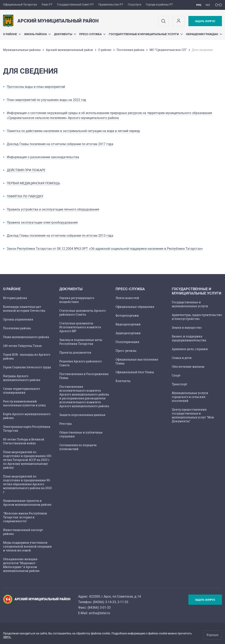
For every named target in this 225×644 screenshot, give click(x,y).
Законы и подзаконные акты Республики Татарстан (81, 342)
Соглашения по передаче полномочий (78, 447)
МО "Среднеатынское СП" (168, 50)
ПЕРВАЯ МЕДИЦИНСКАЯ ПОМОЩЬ (33, 183)
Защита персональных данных (82, 415)
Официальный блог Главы (135, 372)
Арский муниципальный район (69, 50)
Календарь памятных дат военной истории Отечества (24, 309)
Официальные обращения (135, 307)
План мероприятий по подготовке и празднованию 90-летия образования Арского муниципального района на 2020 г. (27, 484)
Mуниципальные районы (22, 50)
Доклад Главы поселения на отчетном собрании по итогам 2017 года (60, 144)
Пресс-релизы (126, 351)
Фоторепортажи (127, 315)
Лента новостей (127, 298)
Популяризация (127, 342)
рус (199, 5)
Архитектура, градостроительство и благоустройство (197, 317)
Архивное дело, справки (190, 349)
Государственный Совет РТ (75, 4)
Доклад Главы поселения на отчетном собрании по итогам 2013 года (60, 236)
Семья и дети (182, 358)
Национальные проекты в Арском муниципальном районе (27, 503)
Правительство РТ (111, 4)
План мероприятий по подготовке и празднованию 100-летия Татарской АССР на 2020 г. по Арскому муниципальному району (28, 460)
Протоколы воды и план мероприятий (36, 87)
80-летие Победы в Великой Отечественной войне (24, 441)
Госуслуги (134, 4)
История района (15, 298)
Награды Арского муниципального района (22, 378)
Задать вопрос (205, 21)
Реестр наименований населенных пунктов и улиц (24, 403)
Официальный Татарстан (20, 4)
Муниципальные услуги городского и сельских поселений (190, 397)
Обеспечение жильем (188, 367)
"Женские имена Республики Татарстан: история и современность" (25, 517)
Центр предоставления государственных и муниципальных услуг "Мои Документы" (193, 415)
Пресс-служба (92, 34)
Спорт (176, 375)
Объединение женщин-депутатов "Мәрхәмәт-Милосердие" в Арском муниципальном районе (21, 565)
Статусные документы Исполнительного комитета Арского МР (80, 327)
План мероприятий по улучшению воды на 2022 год (46, 100)
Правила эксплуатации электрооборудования (42, 222)
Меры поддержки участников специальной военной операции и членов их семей (27, 546)
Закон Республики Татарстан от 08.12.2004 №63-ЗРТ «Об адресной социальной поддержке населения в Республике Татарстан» (105, 249)
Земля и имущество (187, 328)
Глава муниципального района (26, 337)
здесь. (7, 637)
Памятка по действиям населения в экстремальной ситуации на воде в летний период (73, 131)
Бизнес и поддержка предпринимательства (189, 338)
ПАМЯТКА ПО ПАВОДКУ (25, 196)
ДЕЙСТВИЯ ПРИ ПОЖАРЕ (26, 170)
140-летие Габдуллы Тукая (22, 346)
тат (208, 5)
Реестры (66, 424)
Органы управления (18, 319)
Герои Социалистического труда (27, 367)
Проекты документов (75, 352)
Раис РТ (47, 4)
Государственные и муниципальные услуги (146, 34)
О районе (12, 34)
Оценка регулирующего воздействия (77, 300)
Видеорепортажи (128, 324)
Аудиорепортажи (128, 333)
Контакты (123, 381)
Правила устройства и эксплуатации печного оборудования (53, 209)
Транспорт (179, 384)
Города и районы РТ (159, 4)
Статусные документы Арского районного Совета (83, 312)
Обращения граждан (204, 34)
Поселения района (130, 50)
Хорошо (212, 635)
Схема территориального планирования (22, 391)
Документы (65, 34)
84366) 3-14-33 (105, 602)
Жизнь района (37, 34)
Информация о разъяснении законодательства (43, 157)
